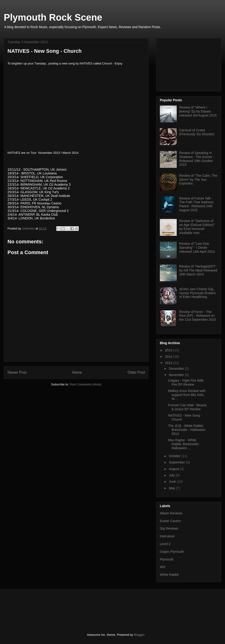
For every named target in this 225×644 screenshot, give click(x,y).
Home (77, 372)
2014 (169, 357)
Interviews (167, 536)
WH (163, 567)
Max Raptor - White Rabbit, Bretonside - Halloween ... (184, 444)
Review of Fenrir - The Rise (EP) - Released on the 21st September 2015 (198, 316)
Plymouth (167, 559)
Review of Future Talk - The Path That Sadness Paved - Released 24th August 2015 (197, 204)
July (172, 475)
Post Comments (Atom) (85, 384)
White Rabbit (169, 575)
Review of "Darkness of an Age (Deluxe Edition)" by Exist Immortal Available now (197, 227)
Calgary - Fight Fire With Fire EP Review (186, 382)
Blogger (139, 635)
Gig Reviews (169, 528)
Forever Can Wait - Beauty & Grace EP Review (187, 407)
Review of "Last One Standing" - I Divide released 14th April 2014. (197, 248)
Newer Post (17, 372)
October (175, 456)
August (174, 469)
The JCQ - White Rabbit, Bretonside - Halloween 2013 (187, 430)
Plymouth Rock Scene (53, 17)
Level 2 (165, 544)
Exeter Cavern (170, 521)
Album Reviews (171, 513)
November (177, 375)
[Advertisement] (188, 64)
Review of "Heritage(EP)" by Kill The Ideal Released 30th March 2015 (198, 270)
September (177, 462)
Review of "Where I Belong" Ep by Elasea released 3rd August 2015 (198, 111)
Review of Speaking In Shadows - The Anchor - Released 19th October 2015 (197, 159)
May (172, 488)
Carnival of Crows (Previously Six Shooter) (197, 132)
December (177, 369)
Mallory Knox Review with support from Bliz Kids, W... (187, 395)
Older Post (136, 372)
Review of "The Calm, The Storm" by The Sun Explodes (198, 180)
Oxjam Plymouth (172, 552)
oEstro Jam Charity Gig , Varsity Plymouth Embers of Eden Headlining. (198, 293)
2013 (169, 363)
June (173, 482)
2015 (169, 350)
